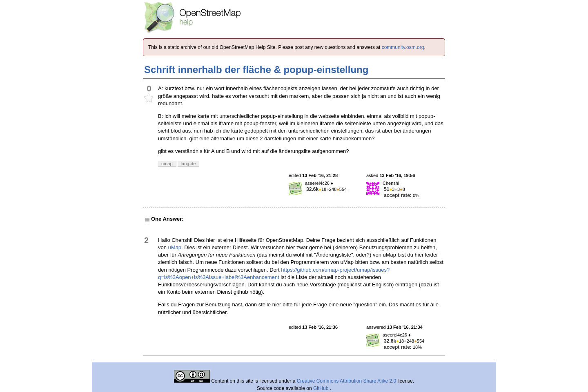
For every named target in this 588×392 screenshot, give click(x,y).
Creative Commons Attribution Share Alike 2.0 (346, 381)
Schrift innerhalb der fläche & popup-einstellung (256, 70)
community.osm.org (403, 47)
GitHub (322, 388)
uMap (175, 247)
